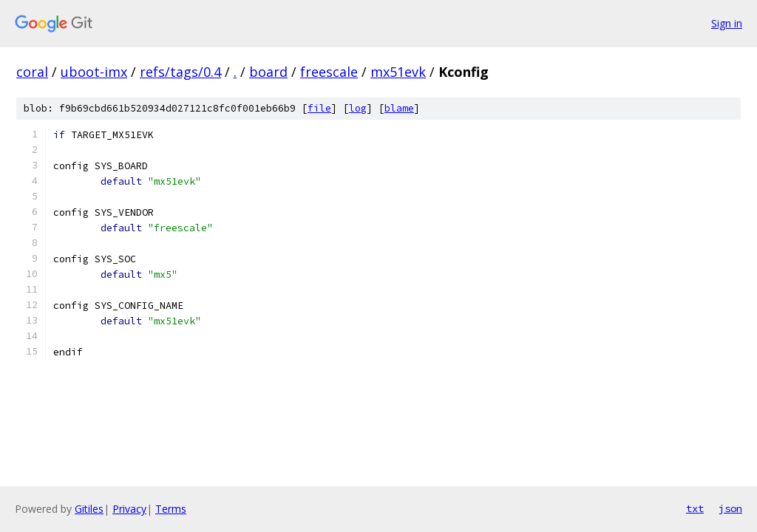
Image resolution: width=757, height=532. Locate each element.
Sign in (727, 23)
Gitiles (89, 509)
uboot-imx (94, 72)
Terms (171, 509)
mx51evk (398, 72)
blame (399, 108)
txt (695, 508)
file (319, 108)
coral (32, 72)
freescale (329, 72)
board (268, 72)
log (358, 108)
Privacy (129, 509)
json (730, 508)
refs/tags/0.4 (180, 72)
